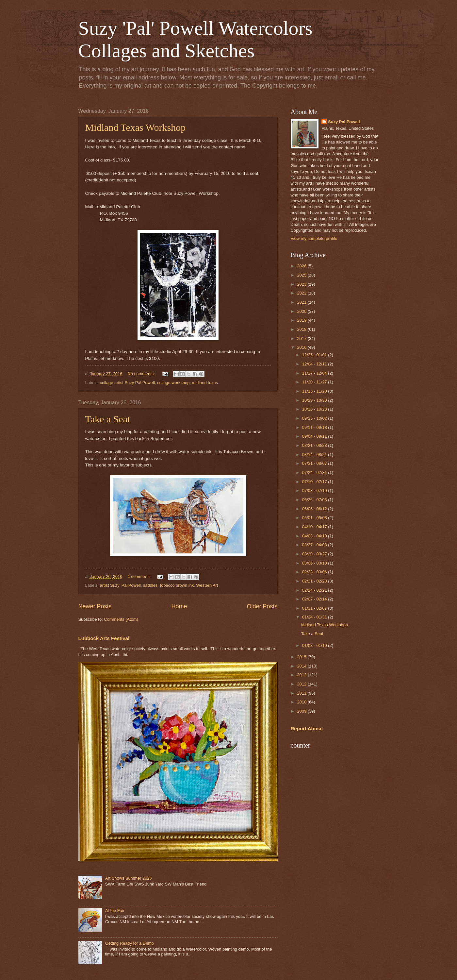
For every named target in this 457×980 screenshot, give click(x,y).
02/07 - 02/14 (315, 599)
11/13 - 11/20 (315, 391)
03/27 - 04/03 (315, 545)
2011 (302, 693)
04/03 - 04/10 (315, 536)
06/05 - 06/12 (315, 509)
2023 (302, 284)
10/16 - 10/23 (315, 409)
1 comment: (139, 576)
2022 (302, 293)
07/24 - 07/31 (315, 473)
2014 (302, 666)
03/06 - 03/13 (315, 563)
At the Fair (115, 911)
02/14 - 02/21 (315, 590)
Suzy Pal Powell (344, 122)
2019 (302, 320)
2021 (302, 302)
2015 (302, 657)
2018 (302, 329)
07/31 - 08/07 (315, 463)
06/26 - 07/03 (315, 500)
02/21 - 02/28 (315, 581)
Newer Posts (95, 606)
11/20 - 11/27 (315, 382)
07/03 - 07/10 (315, 490)
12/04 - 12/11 (315, 364)
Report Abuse (307, 728)
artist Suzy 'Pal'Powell (120, 585)
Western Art (207, 585)
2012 (302, 684)
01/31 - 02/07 (315, 608)
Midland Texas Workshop (136, 127)
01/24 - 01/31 (315, 617)
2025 (302, 275)
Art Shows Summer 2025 (129, 878)
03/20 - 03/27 (315, 554)
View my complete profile (314, 238)
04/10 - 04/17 (315, 527)
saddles (150, 585)
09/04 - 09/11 (315, 436)
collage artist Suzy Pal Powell (127, 383)
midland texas (205, 383)
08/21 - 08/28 (315, 445)
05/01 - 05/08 (315, 518)
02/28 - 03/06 (315, 572)
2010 (302, 702)
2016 (302, 347)
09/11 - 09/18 (315, 427)
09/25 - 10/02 (315, 418)
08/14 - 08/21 (315, 455)
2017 (302, 338)
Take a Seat (108, 419)
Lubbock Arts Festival (104, 638)
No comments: (142, 374)
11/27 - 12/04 (315, 373)
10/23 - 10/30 (315, 400)
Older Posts (262, 606)
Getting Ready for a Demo (130, 943)
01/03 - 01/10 (315, 645)
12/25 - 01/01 (315, 355)
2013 (302, 675)
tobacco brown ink (177, 585)
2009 (302, 711)
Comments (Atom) (121, 619)
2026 (302, 266)
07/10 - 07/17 (315, 482)
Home (179, 606)
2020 (302, 311)
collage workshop (173, 383)
